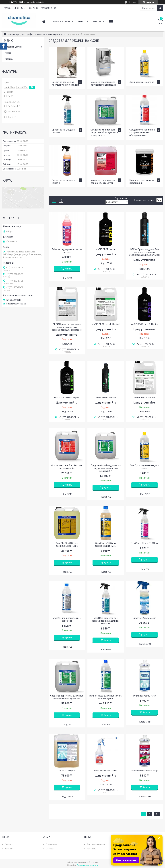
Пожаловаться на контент (87, 865)
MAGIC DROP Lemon (106, 249)
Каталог (9, 849)
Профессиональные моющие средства (45, 34)
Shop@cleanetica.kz (16, 304)
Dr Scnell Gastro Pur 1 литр (144, 771)
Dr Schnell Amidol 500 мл (144, 618)
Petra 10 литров (67, 771)
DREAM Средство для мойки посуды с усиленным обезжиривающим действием (144, 252)
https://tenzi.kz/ (14, 300)
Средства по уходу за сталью (63, 131)
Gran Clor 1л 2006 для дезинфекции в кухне (106, 545)
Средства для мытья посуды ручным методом (65, 83)
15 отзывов (133, 2)
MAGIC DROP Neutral (106, 398)
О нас (81, 21)
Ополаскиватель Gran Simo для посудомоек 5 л (67, 467)
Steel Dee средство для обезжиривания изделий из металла (106, 621)
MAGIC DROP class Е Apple (67, 398)
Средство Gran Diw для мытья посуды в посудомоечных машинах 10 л (106, 468)
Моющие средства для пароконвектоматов (103, 181)
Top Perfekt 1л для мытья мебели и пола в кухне (106, 697)
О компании (52, 844)
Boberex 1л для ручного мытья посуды (67, 251)
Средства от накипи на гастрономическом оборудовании (142, 132)
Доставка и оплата (96, 844)
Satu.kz (95, 862)
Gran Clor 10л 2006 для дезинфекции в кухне (67, 545)
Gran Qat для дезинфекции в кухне (144, 467)
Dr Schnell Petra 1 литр (144, 696)
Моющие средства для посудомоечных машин (103, 83)
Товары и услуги (60, 21)
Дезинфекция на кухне (142, 82)
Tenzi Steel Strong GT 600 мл (144, 543)
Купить (68, 269)
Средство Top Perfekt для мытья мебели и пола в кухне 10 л (67, 697)
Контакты (99, 21)
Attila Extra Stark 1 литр (106, 771)
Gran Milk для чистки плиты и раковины (67, 619)
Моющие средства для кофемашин (142, 181)
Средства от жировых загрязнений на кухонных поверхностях (104, 132)
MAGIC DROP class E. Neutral (106, 324)
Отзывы (9, 59)
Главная (44, 21)
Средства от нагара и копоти (63, 181)
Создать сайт (30, 2)
